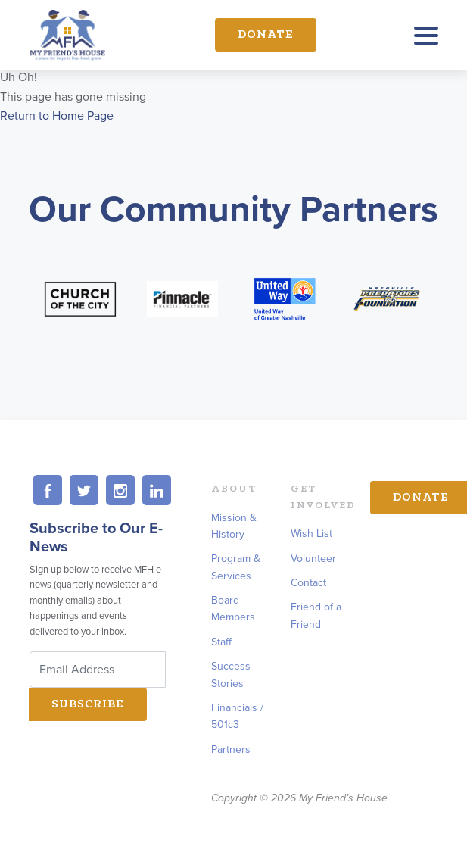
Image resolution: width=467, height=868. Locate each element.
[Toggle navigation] (426, 39)
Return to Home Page (57, 116)
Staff (221, 642)
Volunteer (313, 559)
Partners (231, 749)
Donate (266, 35)
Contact (308, 583)
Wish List (311, 534)
